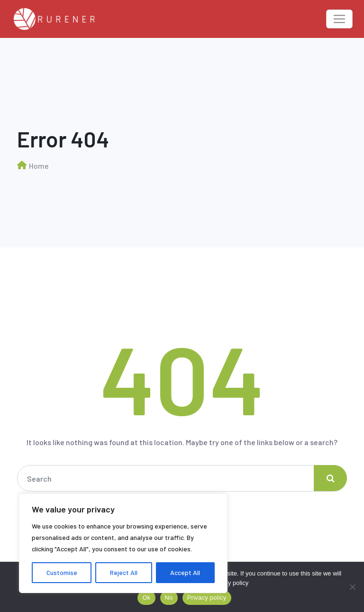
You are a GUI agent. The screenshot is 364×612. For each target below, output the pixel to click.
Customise (62, 572)
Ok (146, 598)
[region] (123, 543)
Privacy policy (230, 583)
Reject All (124, 572)
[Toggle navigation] (339, 19)
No (169, 598)
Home (39, 166)
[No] (352, 587)
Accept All (185, 572)
